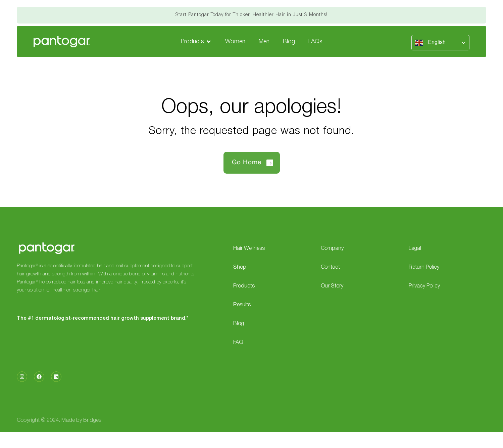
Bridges (92, 420)
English (430, 43)
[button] (196, 42)
